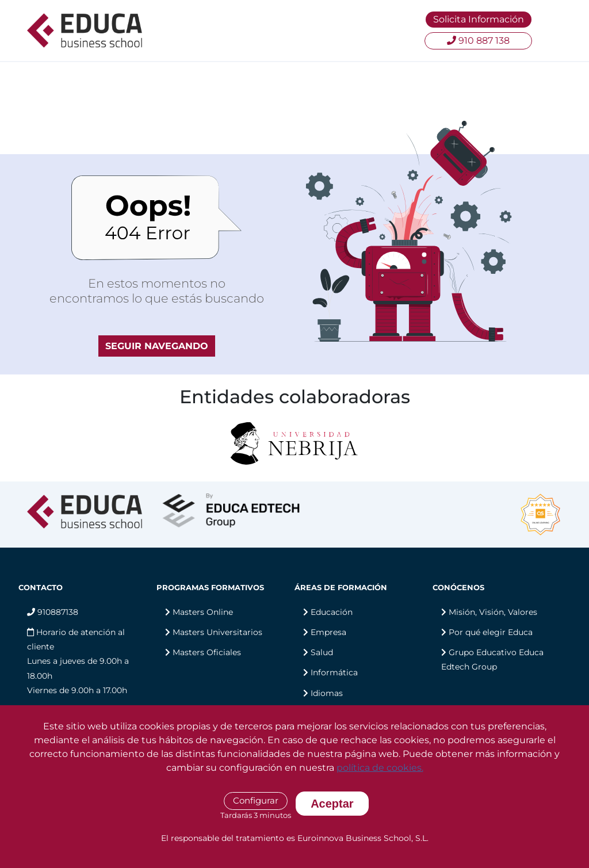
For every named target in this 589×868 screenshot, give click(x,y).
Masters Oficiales (207, 652)
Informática (334, 672)
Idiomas (327, 693)
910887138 (53, 612)
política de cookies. (380, 768)
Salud (322, 652)
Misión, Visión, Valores (493, 612)
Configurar (256, 800)
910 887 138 (478, 41)
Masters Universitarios (217, 632)
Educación (332, 612)
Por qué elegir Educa (491, 632)
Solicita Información (479, 19)
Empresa (328, 632)
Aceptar (332, 804)
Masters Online (203, 612)
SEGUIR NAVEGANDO (157, 346)
